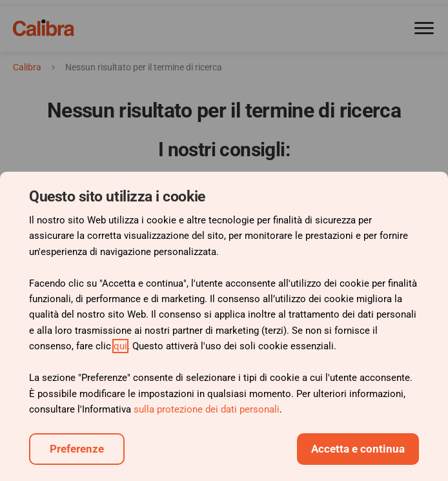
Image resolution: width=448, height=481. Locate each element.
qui (120, 346)
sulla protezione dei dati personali (207, 409)
